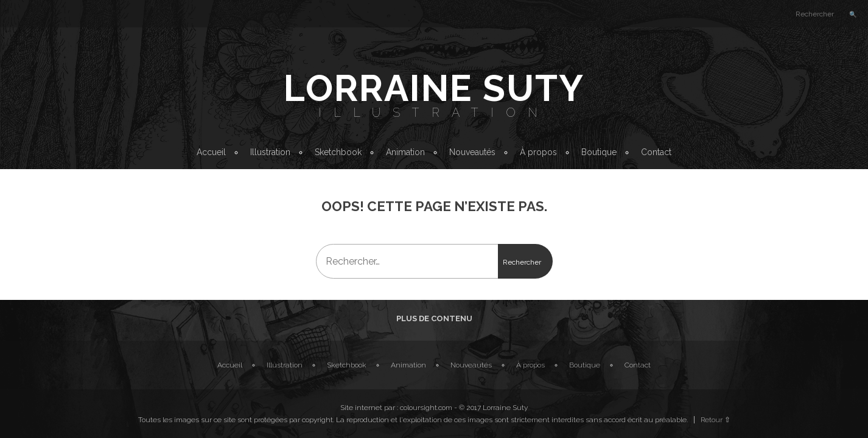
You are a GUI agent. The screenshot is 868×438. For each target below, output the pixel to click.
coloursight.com (426, 408)
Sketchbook (338, 152)
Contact (656, 152)
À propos (538, 152)
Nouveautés (472, 152)
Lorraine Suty (434, 88)
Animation (405, 152)
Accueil (211, 152)
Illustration (434, 113)
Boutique (599, 152)
